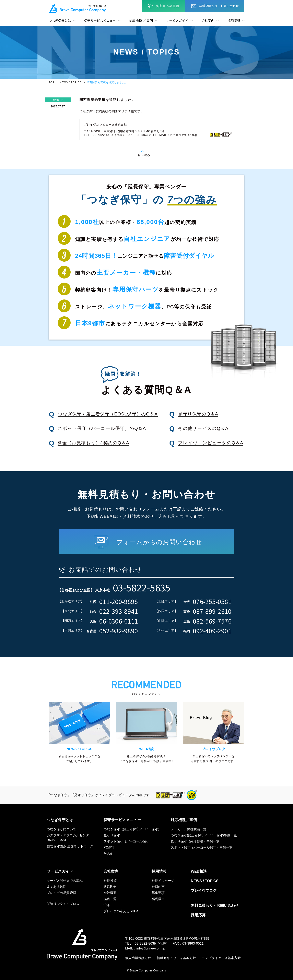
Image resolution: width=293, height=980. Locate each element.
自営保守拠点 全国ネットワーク (70, 846)
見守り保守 (112, 835)
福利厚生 (158, 899)
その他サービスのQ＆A (203, 428)
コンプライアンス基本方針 (221, 958)
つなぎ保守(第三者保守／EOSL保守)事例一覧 (204, 835)
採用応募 (198, 915)
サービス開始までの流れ (65, 881)
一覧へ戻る (142, 155)
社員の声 (158, 887)
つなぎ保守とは (60, 20)
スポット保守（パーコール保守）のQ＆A (102, 428)
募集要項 (158, 893)
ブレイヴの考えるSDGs (121, 911)
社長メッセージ (163, 881)
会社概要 (110, 893)
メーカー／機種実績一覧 (189, 829)
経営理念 (110, 887)
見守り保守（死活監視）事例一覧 (195, 841)
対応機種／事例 (184, 820)
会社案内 (208, 20)
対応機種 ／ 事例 (141, 20)
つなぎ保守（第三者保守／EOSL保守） (132, 829)
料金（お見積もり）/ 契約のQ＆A (93, 443)
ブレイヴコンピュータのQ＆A (211, 443)
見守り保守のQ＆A (198, 414)
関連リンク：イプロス (63, 904)
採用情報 (234, 20)
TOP (52, 82)
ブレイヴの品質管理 (61, 893)
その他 (108, 854)
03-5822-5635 (145, 943)
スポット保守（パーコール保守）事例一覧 (202, 847)
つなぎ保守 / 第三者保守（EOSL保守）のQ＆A (108, 414)
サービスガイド (177, 20)
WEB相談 (199, 871)
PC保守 (109, 847)
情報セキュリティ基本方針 (176, 958)
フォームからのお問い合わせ (159, 542)
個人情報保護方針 (138, 958)
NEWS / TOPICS (71, 82)
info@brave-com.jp (184, 135)
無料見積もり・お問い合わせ (219, 6)
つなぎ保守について (61, 829)
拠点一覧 (110, 899)
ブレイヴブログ (204, 890)
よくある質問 (57, 887)
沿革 (107, 905)
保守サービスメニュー (100, 20)
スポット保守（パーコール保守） (128, 841)
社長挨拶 (110, 881)
